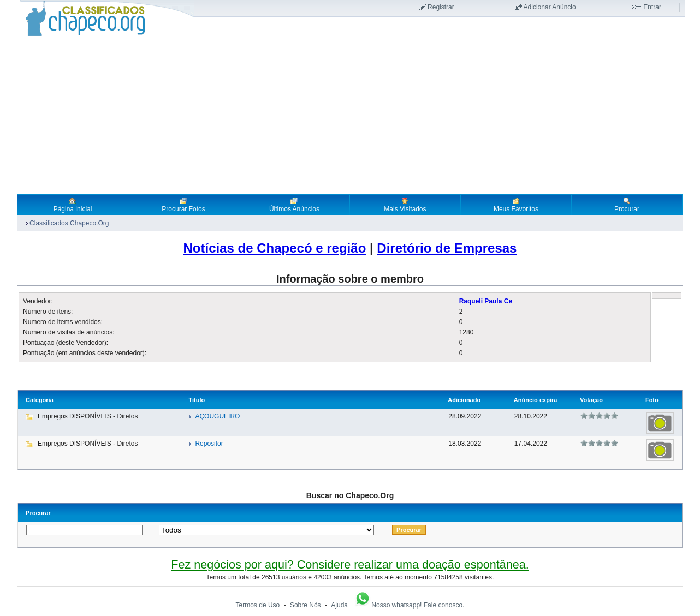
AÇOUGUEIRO (217, 416)
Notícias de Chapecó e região (275, 248)
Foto (652, 400)
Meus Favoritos (516, 205)
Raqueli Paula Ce (486, 301)
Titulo (197, 400)
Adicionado (464, 400)
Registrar (441, 7)
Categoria (40, 400)
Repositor (209, 444)
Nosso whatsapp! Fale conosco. (409, 605)
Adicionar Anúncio (550, 7)
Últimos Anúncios (294, 205)
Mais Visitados (405, 205)
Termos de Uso (258, 605)
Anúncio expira (535, 400)
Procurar (627, 205)
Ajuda (339, 605)
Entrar (652, 7)
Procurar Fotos (183, 205)
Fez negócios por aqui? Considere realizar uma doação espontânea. (350, 564)
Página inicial (73, 205)
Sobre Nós (305, 605)
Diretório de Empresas (447, 248)
